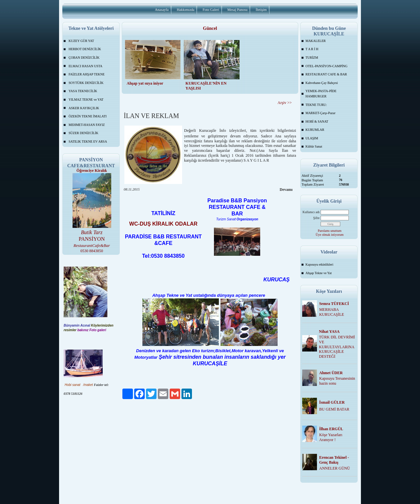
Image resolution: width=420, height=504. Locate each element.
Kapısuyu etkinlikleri (319, 264)
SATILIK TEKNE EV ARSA (88, 141)
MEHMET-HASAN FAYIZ (87, 125)
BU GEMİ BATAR (334, 409)
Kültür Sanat (314, 146)
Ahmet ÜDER (331, 373)
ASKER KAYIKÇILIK (84, 108)
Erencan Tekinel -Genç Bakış (334, 460)
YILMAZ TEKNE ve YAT (86, 100)
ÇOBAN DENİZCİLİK (84, 58)
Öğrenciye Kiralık (92, 171)
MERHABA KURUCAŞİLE (332, 312)
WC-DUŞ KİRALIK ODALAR (163, 224)
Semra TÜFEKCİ (334, 304)
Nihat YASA (329, 332)
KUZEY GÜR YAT (81, 41)
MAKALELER (316, 41)
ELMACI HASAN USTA (85, 66)
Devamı (286, 190)
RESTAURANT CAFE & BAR (326, 74)
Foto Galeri (211, 10)
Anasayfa (162, 10)
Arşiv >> (285, 103)
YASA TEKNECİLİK (83, 91)
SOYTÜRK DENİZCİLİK (86, 83)
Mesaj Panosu (237, 10)
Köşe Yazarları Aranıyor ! (331, 437)
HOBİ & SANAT (317, 121)
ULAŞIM (312, 138)
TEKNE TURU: (316, 105)
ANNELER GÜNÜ (335, 468)
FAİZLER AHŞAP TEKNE (87, 74)
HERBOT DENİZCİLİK (85, 49)
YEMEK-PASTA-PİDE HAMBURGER (321, 94)
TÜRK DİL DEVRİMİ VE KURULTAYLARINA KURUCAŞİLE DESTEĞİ (337, 347)
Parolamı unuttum (330, 231)
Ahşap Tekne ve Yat (319, 273)
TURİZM (312, 58)
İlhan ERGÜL (331, 429)
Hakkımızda (186, 10)
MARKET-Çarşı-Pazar (320, 113)
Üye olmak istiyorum (330, 235)
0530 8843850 (92, 251)
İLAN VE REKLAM (151, 116)
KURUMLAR (315, 130)
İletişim (261, 10)
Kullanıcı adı (311, 212)
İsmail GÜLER (332, 402)
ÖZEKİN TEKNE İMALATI (88, 116)
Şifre (316, 218)
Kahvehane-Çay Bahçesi (322, 83)
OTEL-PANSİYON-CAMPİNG (326, 66)
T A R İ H (312, 49)
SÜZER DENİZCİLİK (84, 133)
